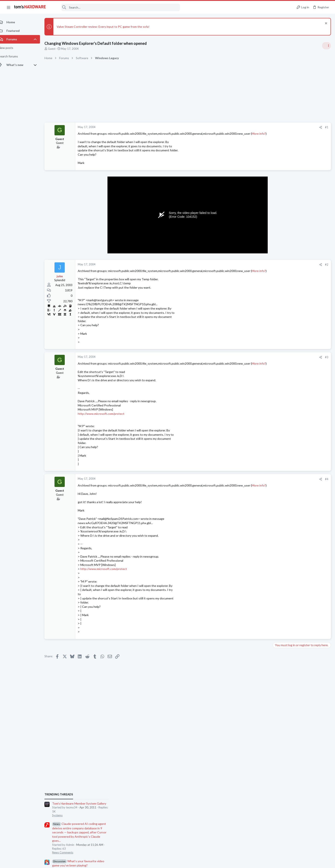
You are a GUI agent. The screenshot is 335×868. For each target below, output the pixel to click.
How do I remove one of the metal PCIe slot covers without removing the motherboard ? (302, 517)
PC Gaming (281, 335)
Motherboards (284, 504)
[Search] (116, 7)
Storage (279, 397)
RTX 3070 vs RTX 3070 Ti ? (299, 596)
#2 (258, 269)
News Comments (285, 311)
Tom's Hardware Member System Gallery (301, 262)
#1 (258, 127)
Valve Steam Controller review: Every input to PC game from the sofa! (108, 27)
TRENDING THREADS (281, 253)
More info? (90, 138)
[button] (9, 7)
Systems (280, 273)
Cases (278, 529)
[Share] (252, 127)
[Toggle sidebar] (326, 46)
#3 (258, 365)
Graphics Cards (284, 604)
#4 (258, 492)
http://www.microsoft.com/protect (106, 426)
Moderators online (282, 636)
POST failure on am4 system (300, 559)
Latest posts (277, 483)
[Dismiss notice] (325, 24)
